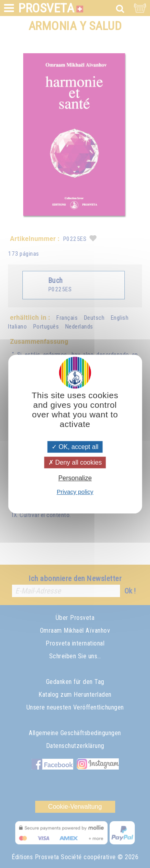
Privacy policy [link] (75, 492)
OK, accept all (75, 447)
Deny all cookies (75, 462)
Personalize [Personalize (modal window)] (75, 478)
